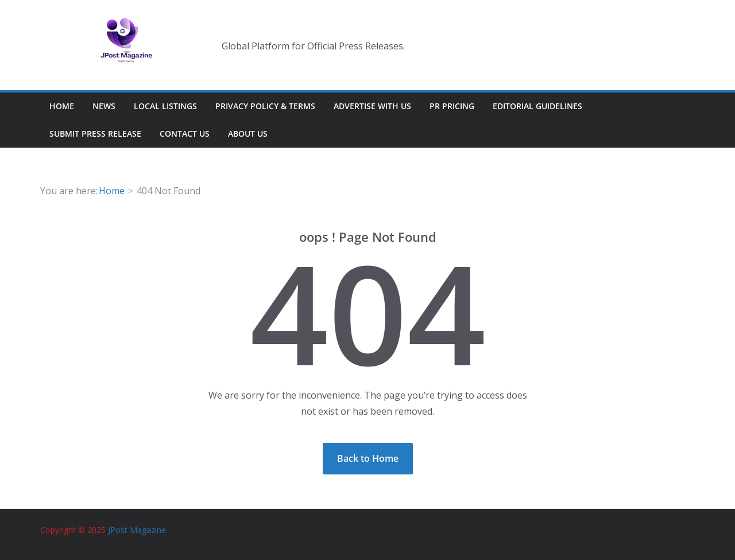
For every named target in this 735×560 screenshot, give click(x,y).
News (104, 106)
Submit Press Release (95, 134)
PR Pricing (452, 106)
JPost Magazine (137, 530)
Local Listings (165, 106)
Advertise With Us (372, 106)
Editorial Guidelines (537, 106)
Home (62, 106)
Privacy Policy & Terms (265, 106)
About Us (248, 134)
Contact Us (185, 134)
